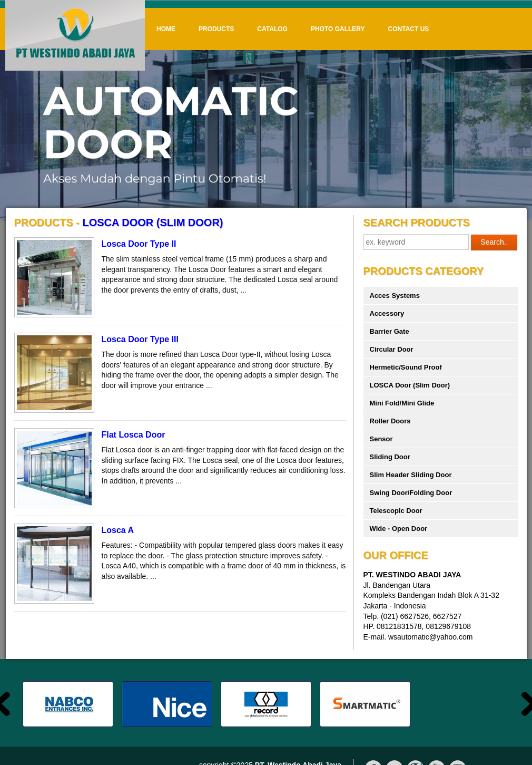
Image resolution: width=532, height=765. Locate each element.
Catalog (272, 29)
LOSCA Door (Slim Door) (410, 385)
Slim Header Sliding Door (411, 475)
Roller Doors (390, 421)
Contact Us (409, 29)
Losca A (118, 530)
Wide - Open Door (399, 529)
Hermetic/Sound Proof (406, 367)
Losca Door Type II (139, 244)
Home (166, 29)
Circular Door (392, 349)
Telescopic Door (396, 511)
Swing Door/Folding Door (411, 493)
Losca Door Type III (140, 339)
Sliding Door (390, 457)
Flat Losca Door (134, 435)
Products (216, 29)
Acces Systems (395, 296)
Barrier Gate (390, 331)
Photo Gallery (338, 29)
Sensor (381, 439)
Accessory (387, 313)
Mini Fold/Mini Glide (402, 403)
